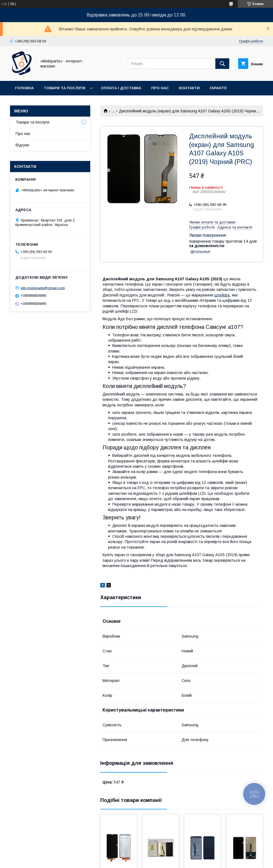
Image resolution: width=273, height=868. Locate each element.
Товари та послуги (64, 88)
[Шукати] (222, 64)
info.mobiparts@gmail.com (43, 288)
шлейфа (222, 295)
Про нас (160, 88)
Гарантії (218, 88)
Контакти (189, 88)
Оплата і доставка (121, 88)
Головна (24, 88)
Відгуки (22, 145)
